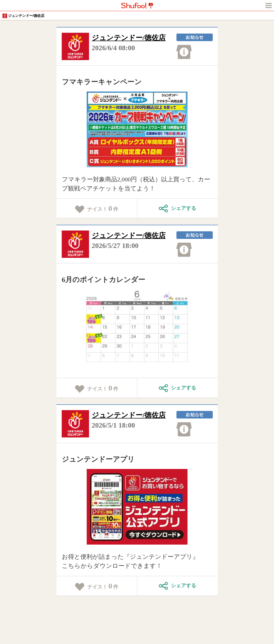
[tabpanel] (137, 129)
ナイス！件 (97, 209)
